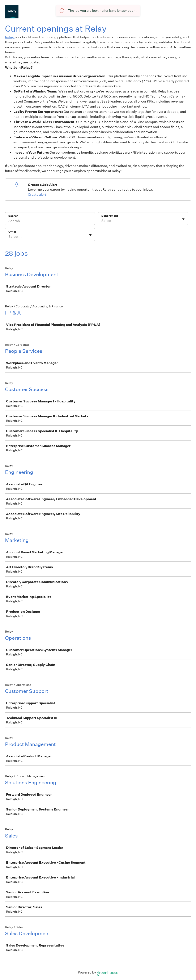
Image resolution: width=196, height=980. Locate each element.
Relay (10, 37)
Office (12, 232)
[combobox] (102, 221)
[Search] (50, 221)
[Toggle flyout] (183, 219)
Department (110, 216)
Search (13, 216)
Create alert (37, 195)
